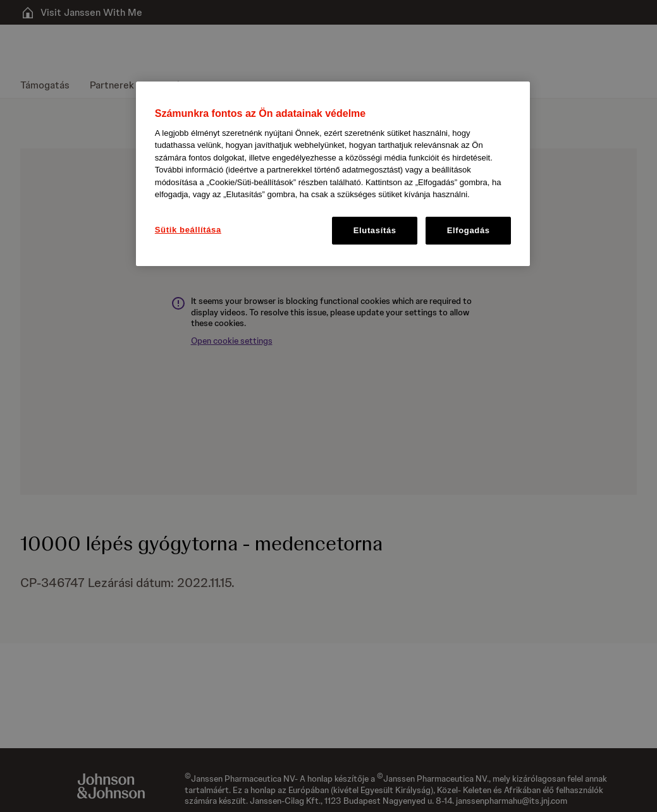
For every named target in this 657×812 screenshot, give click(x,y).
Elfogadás (469, 230)
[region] (333, 174)
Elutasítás (375, 230)
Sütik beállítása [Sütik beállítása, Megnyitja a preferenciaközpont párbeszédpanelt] (188, 230)
